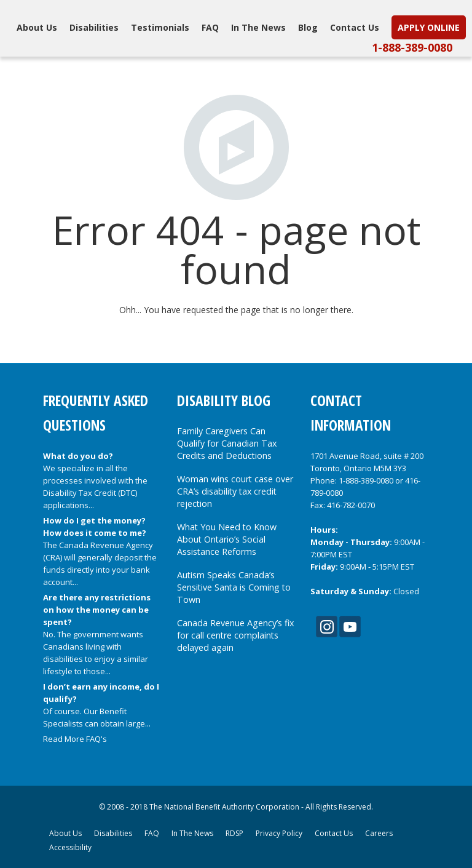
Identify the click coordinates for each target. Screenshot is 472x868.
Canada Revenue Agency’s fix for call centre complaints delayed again (235, 635)
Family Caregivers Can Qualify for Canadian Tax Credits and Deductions (227, 443)
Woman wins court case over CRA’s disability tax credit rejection (235, 491)
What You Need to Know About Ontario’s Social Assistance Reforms (227, 539)
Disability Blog (224, 400)
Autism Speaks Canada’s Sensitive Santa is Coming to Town (234, 587)
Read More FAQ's (75, 739)
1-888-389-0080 (412, 47)
